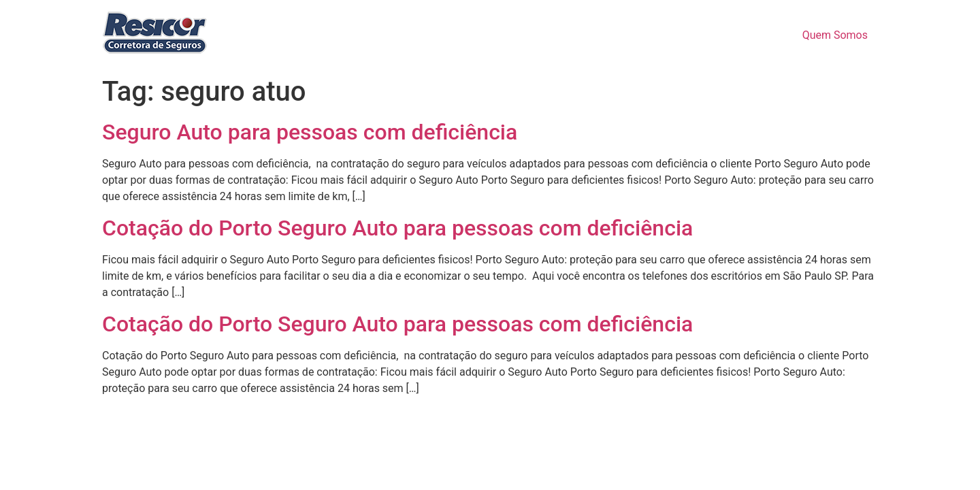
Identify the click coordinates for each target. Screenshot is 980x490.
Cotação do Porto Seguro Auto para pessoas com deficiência (397, 228)
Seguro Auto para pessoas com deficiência (310, 132)
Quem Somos (835, 35)
